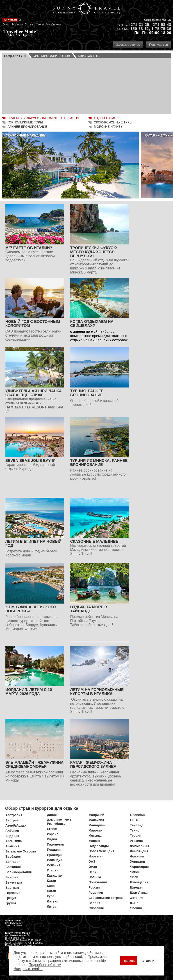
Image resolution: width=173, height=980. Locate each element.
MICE (22, 20)
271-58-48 (162, 25)
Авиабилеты (53, 25)
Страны (29, 25)
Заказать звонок (128, 45)
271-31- (138, 25)
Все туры (17, 25)
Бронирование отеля (52, 56)
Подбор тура (15, 56)
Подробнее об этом (45, 965)
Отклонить (149, 961)
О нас (6, 25)
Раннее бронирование (27, 127)
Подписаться (158, 45)
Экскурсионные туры (113, 122)
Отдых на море (107, 118)
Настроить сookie (28, 969)
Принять (129, 961)
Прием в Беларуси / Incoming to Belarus (43, 118)
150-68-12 (140, 29)
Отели (40, 25)
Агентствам (10, 20)
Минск (166, 20)
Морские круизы (109, 127)
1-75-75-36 (161, 29)
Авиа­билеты (89, 56)
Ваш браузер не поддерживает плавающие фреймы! (87, 86)
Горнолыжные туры (25, 122)
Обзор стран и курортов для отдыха (42, 808)
